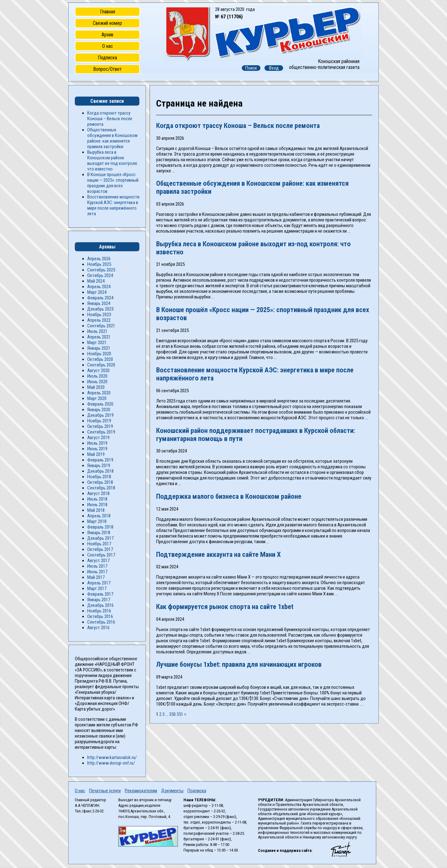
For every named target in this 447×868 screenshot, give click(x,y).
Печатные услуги (105, 791)
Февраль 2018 (100, 527)
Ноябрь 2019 (99, 421)
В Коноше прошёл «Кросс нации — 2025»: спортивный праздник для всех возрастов (113, 183)
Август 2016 (98, 628)
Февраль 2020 (100, 404)
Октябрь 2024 (100, 275)
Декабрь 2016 (100, 605)
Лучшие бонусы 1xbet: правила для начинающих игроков (239, 664)
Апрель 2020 (99, 393)
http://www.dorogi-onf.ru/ (111, 763)
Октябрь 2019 (100, 426)
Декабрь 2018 (100, 471)
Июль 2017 (97, 566)
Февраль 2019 (100, 460)
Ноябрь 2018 (99, 477)
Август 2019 (98, 438)
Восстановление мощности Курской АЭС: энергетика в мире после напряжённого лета (113, 205)
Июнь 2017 (97, 572)
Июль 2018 (97, 499)
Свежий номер (107, 23)
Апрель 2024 (99, 287)
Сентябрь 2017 (101, 555)
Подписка (107, 58)
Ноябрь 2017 (99, 544)
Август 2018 (98, 493)
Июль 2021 (97, 331)
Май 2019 (96, 454)
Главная (108, 12)
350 (172, 714)
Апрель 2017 (99, 583)
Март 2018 (97, 521)
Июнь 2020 (97, 382)
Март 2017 (97, 589)
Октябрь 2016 (100, 616)
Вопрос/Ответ (107, 69)
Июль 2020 (97, 376)
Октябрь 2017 (100, 549)
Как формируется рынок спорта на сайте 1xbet (225, 607)
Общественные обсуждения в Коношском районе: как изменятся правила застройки (112, 138)
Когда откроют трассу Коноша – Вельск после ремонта (238, 125)
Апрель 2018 (99, 516)
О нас (108, 46)
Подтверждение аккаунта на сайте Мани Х (219, 554)
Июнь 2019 (97, 449)
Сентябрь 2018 (101, 488)
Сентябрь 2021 (101, 326)
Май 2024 (96, 281)
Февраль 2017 (100, 594)
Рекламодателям (141, 791)
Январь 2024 (99, 303)
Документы (172, 791)
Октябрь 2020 (100, 359)
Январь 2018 (99, 533)
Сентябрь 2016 (101, 622)
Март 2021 (97, 343)
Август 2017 (98, 561)
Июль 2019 (97, 443)
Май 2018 (96, 510)
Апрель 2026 (99, 259)
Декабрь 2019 (100, 415)
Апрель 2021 (99, 337)
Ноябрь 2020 (99, 354)
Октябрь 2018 (100, 482)
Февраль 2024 (100, 298)
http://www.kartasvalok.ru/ (112, 757)
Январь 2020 (99, 410)
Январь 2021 (99, 348)
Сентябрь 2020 (101, 365)
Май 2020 (96, 387)
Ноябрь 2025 (99, 264)
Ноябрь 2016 (99, 611)
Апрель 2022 (99, 320)
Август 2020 (98, 370)
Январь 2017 (99, 600)
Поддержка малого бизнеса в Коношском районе (229, 496)
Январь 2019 (99, 466)
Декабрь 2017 (100, 538)
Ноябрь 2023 (99, 315)
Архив (107, 35)
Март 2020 (97, 398)
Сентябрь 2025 (101, 270)
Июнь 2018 (97, 505)
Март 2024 (97, 292)
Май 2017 (96, 577)
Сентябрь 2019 (101, 432)
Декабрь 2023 (100, 309)
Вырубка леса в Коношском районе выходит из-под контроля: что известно (113, 161)
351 (180, 714)
